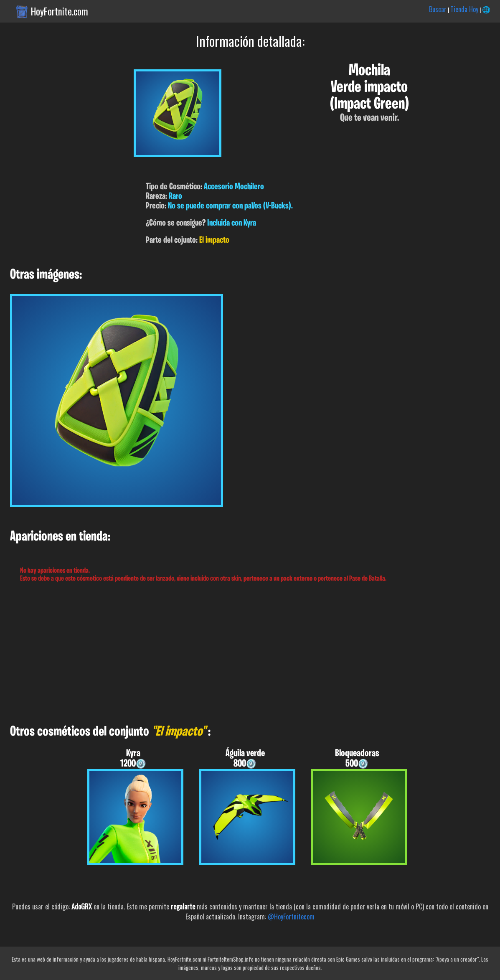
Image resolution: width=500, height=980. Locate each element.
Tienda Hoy (464, 9)
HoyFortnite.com (60, 11)
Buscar (438, 9)
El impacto (214, 240)
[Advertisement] (250, 654)
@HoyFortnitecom (291, 917)
